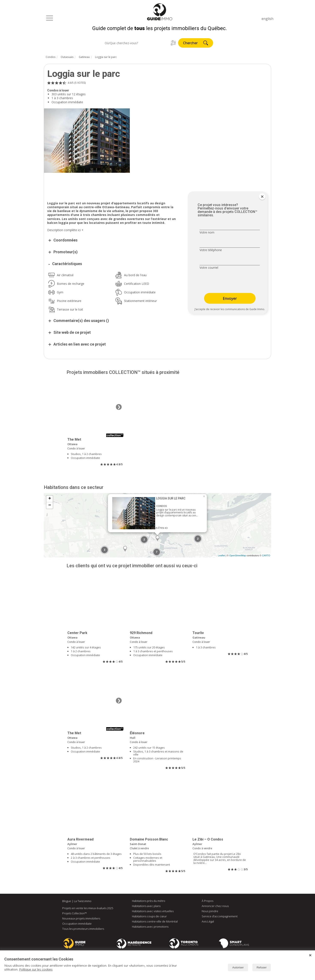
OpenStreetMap (238, 556)
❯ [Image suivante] (119, 408)
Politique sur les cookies (36, 969)
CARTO (266, 556)
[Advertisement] (113, 185)
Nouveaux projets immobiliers (81, 919)
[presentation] (227, 282)
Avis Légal (208, 922)
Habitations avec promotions (150, 927)
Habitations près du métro (149, 902)
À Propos (207, 902)
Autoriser (238, 967)
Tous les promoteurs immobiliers (83, 930)
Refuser (262, 967)
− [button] (50, 506)
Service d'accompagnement (220, 917)
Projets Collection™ (74, 914)
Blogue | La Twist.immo (77, 902)
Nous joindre (210, 912)
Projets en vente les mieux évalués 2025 (88, 909)
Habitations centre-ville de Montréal (155, 922)
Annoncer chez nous (215, 907)
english (267, 19)
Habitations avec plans (146, 907)
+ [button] (50, 500)
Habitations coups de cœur (149, 917)
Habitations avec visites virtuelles (153, 912)
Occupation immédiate (77, 924)
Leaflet (221, 556)
